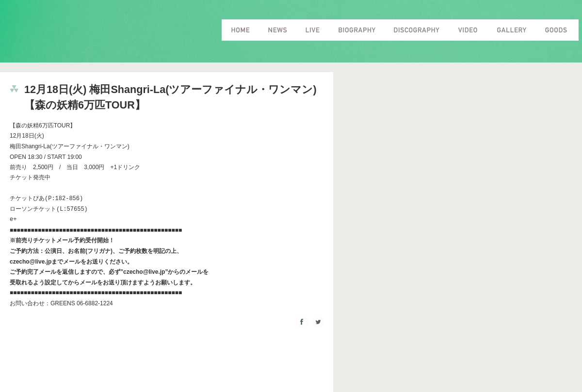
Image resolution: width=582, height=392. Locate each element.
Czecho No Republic (101, 34)
